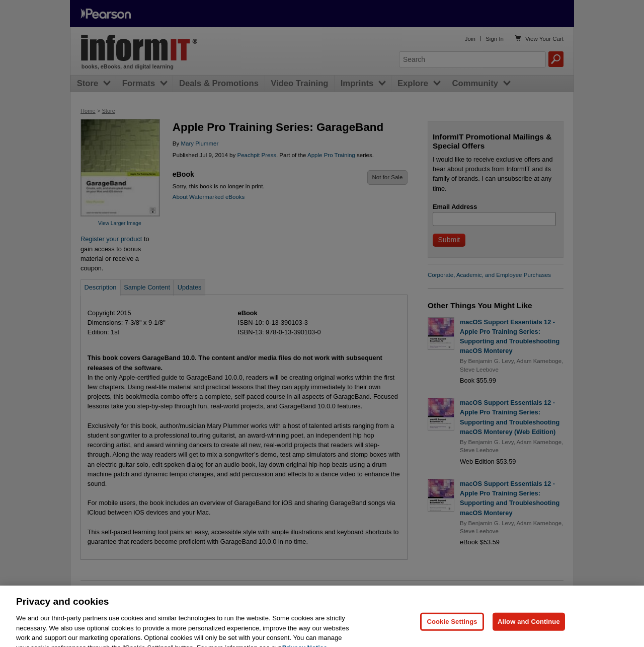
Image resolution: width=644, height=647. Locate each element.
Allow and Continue (529, 631)
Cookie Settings (452, 631)
